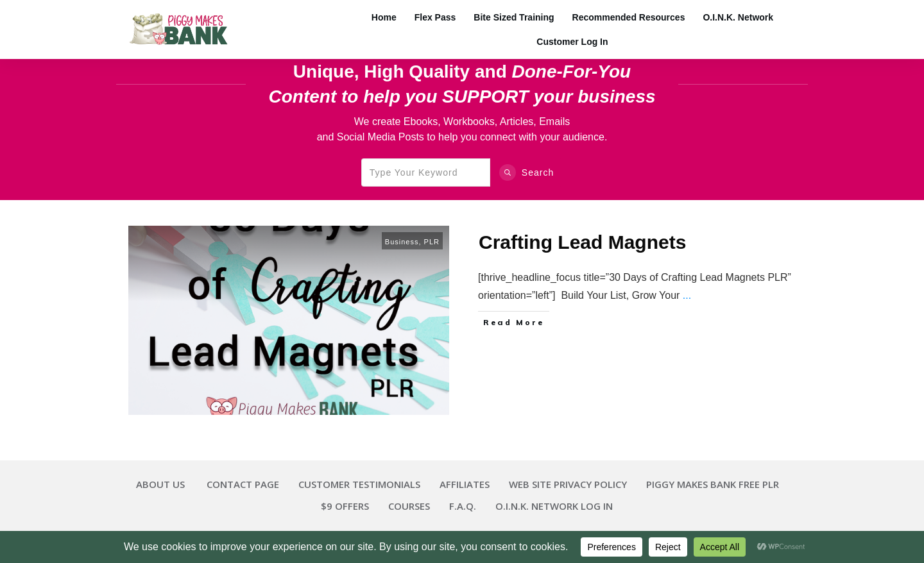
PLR (432, 242)
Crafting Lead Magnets (582, 242)
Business (402, 242)
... (687, 295)
